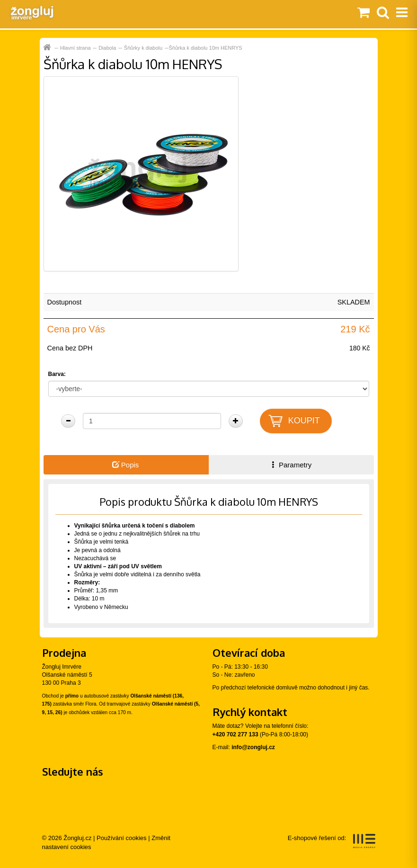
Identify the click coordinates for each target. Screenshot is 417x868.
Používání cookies (122, 838)
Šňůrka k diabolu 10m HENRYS (206, 48)
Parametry (291, 465)
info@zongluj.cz (253, 747)
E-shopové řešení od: (332, 841)
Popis (126, 465)
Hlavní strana (75, 48)
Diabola (107, 48)
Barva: (57, 374)
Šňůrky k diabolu (143, 48)
